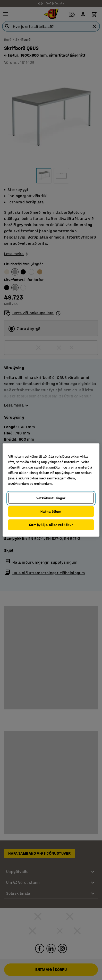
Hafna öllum (51, 511)
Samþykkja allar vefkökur (51, 525)
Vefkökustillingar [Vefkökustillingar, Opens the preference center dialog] (51, 498)
